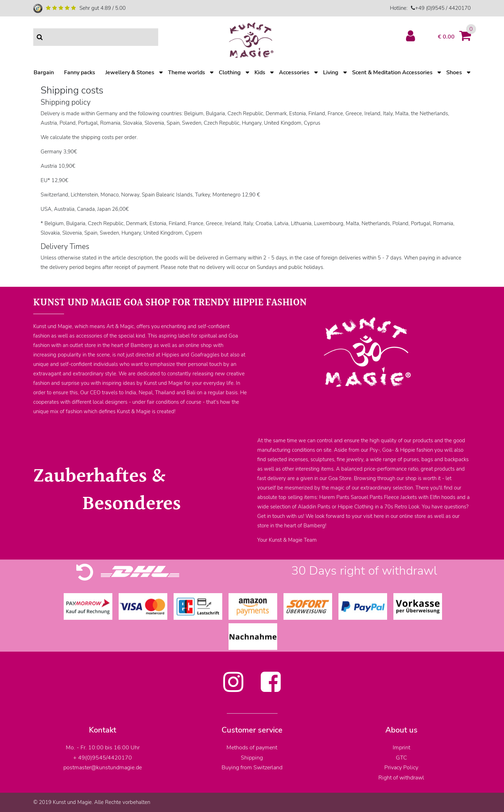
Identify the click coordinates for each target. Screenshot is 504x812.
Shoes (454, 72)
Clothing (230, 72)
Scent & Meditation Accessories (392, 72)
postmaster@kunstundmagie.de (103, 768)
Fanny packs (80, 72)
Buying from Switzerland (252, 768)
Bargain (44, 72)
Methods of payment (252, 748)
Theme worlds (187, 72)
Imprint (401, 748)
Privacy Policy (401, 768)
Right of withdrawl (401, 778)
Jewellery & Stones (130, 72)
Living (331, 72)
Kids (260, 72)
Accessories (294, 72)
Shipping (252, 758)
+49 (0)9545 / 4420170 (443, 8)
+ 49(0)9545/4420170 (103, 758)
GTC (401, 758)
